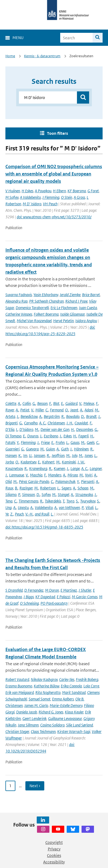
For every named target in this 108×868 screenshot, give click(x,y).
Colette (11, 403)
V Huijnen (13, 191)
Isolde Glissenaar (72, 314)
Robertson (48, 488)
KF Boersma (77, 191)
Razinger (26, 488)
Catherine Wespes (19, 314)
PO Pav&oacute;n (54, 603)
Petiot (25, 410)
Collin (27, 403)
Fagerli (83, 436)
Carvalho (31, 423)
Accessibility (54, 862)
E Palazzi (63, 597)
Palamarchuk (65, 481)
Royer (10, 410)
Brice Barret (91, 295)
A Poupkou (43, 191)
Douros (33, 436)
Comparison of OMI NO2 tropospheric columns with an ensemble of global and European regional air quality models (54, 174)
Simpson (28, 494)
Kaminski (69, 462)
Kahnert (48, 462)
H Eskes (27, 191)
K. (20, 455)
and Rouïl (42, 514)
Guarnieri (12, 449)
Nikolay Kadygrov (44, 679)
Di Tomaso (13, 436)
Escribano (51, 436)
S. (77, 501)
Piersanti (88, 481)
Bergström (52, 416)
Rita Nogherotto (48, 692)
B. (16, 488)
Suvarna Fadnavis (19, 295)
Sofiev (46, 494)
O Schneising (29, 603)
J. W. (81, 462)
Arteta (10, 416)
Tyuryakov (88, 501)
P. (19, 494)
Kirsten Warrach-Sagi (74, 731)
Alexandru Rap (16, 301)
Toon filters (58, 133)
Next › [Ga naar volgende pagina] (35, 786)
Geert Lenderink (34, 718)
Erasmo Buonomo (19, 686)
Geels (91, 442)
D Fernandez (34, 590)
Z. (12, 514)
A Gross (79, 197)
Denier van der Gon (55, 429)
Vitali (90, 507)
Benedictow (29, 416)
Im (25, 455)
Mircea (73, 475)
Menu (18, 38)
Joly (75, 455)
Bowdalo (73, 416)
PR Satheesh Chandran (46, 301)
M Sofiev (12, 197)
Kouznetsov (14, 468)
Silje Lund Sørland (80, 725)
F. (50, 403)
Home (10, 56)
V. (80, 403)
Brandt (91, 416)
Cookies (54, 855)
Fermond (57, 410)
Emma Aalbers (63, 699)
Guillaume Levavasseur (65, 718)
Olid (9, 481)
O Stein (67, 197)
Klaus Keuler (74, 712)
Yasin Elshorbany (46, 295)
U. (31, 455)
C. (47, 410)
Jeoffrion (58, 455)
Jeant (74, 410)
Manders (55, 475)
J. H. (70, 423)
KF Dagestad (45, 597)
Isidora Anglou (86, 321)
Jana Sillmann (28, 725)
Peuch (19, 514)
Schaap (83, 488)
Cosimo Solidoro (52, 725)
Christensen (56, 423)
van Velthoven (69, 507)
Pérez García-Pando (34, 481)
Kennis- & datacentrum (42, 56)
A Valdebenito (30, 197)
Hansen (11, 455)
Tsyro (70, 501)
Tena (9, 501)
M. (97, 410)
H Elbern (59, 191)
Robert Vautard (17, 679)
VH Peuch (50, 204)
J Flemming (51, 197)
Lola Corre (91, 686)
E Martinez (69, 590)
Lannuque (17, 475)
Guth (65, 449)
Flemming (28, 442)
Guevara (32, 449)
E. (62, 403)
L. (67, 442)
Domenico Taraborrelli (32, 308)
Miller (40, 410)
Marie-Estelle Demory (66, 705)
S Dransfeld (14, 590)
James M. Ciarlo (36, 705)
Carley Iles (67, 679)
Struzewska (84, 494)
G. (34, 403)
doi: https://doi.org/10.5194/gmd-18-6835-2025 (44, 527)
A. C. (43, 423)
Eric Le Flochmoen (64, 308)
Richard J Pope (76, 301)
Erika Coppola (71, 686)
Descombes (85, 429)
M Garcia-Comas (85, 597)
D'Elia (10, 429)
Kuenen (59, 468)
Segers (66, 488)
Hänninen (81, 449)
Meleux (89, 403)
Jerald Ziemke (70, 295)
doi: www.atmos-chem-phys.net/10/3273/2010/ (54, 217)
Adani (89, 410)
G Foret (93, 191)
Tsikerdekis (53, 501)
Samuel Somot (40, 699)
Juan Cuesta (88, 308)
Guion (50, 449)
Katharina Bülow (46, 686)
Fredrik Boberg (87, 679)
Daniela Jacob (27, 712)
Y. (18, 442)
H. (73, 429)
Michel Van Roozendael (34, 321)
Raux (9, 488)
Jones (89, 455)
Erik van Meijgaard (20, 692)
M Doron (52, 590)
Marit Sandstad (74, 692)
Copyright (54, 842)
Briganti (11, 423)
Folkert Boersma (46, 314)
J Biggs (29, 597)
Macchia (36, 475)
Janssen (39, 455)
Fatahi (10, 442)
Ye (7, 514)
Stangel (63, 494)
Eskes (67, 436)
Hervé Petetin (63, 321)
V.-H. (29, 514)
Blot (56, 403)
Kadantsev (28, 462)
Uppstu (23, 507)
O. (67, 410)
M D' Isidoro (32, 204)
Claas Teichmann (43, 731)
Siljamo (11, 494)
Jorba (10, 462)
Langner (96, 468)
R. (63, 416)
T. (64, 501)
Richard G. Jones (51, 712)
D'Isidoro (26, 429)
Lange (75, 468)
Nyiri (89, 475)
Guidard (71, 403)
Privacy (54, 849)
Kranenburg (38, 468)
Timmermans (28, 501)
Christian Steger (17, 731)
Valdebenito (44, 507)
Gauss (75, 442)
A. (19, 403)
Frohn (60, 442)
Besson (42, 403)
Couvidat (81, 423)
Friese (45, 442)
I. (17, 429)
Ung (9, 507)
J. (18, 416)
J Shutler (85, 590)
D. (83, 416)
